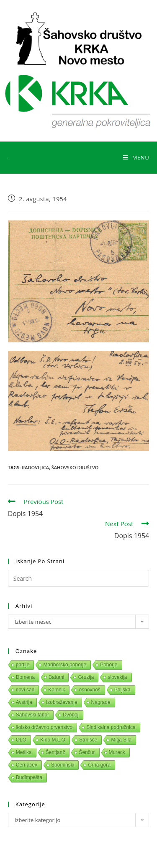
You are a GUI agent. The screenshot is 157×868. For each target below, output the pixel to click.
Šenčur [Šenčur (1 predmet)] (87, 752)
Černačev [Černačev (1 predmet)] (27, 765)
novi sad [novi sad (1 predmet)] (25, 690)
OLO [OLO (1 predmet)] (21, 740)
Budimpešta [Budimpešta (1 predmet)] (29, 777)
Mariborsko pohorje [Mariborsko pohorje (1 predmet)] (65, 665)
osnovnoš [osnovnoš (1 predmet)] (89, 690)
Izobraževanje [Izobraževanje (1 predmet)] (62, 702)
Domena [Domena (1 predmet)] (25, 677)
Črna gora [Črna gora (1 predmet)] (99, 765)
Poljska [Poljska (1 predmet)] (122, 690)
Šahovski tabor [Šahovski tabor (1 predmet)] (32, 715)
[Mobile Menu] (136, 157)
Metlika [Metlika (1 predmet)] (24, 752)
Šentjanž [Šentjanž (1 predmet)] (55, 752)
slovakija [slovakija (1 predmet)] (117, 677)
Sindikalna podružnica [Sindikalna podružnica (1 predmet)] (111, 727)
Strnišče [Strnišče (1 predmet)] (88, 740)
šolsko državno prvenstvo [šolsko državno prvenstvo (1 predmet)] (44, 727)
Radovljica (35, 467)
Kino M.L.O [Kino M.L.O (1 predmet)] (53, 740)
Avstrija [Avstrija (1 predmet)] (24, 702)
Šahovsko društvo (75, 467)
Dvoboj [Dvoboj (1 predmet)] (71, 715)
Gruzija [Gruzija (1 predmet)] (86, 677)
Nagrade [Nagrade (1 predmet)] (101, 702)
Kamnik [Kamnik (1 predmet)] (57, 690)
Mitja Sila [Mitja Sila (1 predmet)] (121, 740)
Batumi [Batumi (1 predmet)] (56, 677)
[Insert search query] (79, 578)
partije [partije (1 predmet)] (23, 665)
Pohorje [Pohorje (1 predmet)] (109, 665)
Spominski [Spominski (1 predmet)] (63, 765)
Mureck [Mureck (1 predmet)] (117, 752)
